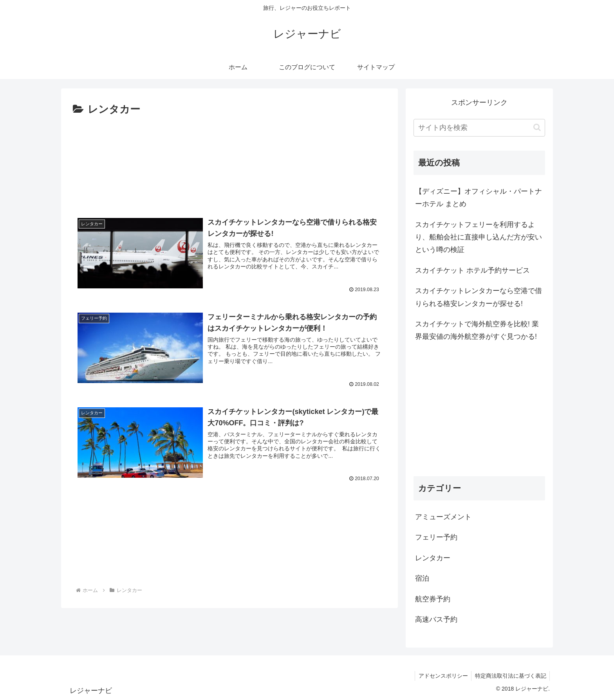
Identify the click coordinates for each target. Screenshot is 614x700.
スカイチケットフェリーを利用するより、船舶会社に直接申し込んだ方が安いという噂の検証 (479, 237)
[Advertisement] (229, 162)
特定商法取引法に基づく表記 (510, 676)
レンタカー (433, 558)
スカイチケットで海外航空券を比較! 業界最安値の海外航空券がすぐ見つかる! (477, 330)
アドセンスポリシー (441, 676)
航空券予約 (433, 599)
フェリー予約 (436, 537)
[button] (537, 127)
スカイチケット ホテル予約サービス (472, 270)
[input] (479, 128)
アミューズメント (443, 517)
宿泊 (422, 578)
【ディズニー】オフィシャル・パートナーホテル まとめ (479, 198)
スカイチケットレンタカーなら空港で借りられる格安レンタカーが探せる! (479, 297)
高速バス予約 (436, 619)
